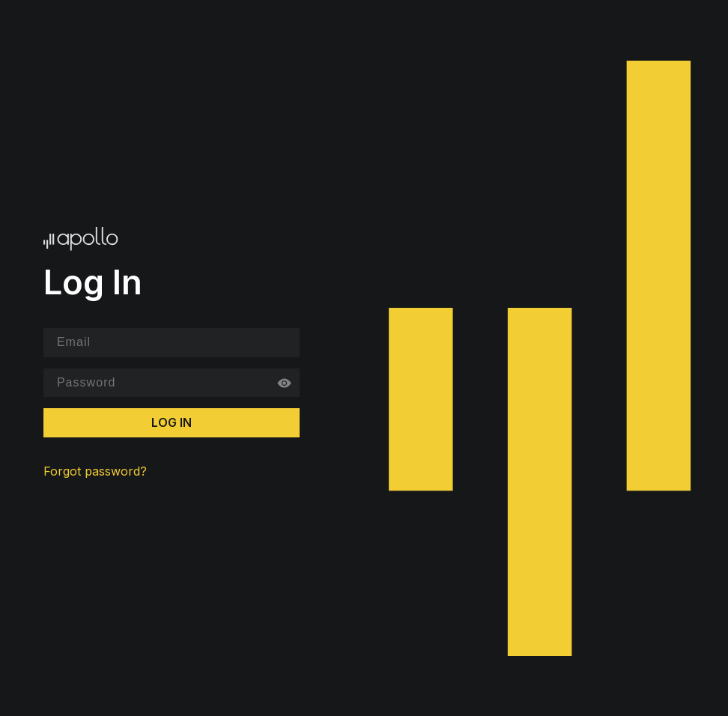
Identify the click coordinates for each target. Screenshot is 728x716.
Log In (172, 422)
